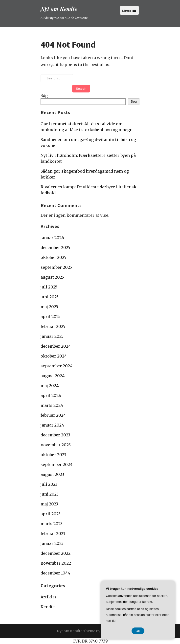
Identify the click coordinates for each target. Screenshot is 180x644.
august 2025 (52, 277)
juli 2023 (49, 484)
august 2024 (53, 376)
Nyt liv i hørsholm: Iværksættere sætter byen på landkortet (88, 158)
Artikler (49, 597)
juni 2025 (50, 297)
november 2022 (56, 563)
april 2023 (51, 514)
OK (138, 631)
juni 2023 (50, 494)
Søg (44, 95)
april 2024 (51, 395)
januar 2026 (52, 238)
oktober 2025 (53, 257)
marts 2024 (52, 405)
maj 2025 (49, 307)
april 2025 (51, 317)
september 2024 (56, 366)
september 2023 (56, 465)
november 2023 (56, 445)
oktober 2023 (53, 455)
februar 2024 (53, 415)
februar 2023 (53, 534)
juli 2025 (49, 287)
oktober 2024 (54, 356)
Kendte (48, 607)
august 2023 (52, 474)
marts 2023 (52, 524)
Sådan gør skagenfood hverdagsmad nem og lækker (85, 174)
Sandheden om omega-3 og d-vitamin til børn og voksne (88, 143)
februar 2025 (53, 326)
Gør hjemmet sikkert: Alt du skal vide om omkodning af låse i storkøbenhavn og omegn (87, 127)
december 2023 (55, 435)
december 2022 (56, 553)
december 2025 (55, 248)
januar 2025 (52, 336)
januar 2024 (52, 425)
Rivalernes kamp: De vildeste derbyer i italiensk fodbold (89, 190)
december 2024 (56, 346)
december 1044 (55, 573)
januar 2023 (52, 543)
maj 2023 (49, 504)
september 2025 (56, 267)
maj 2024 (50, 386)
